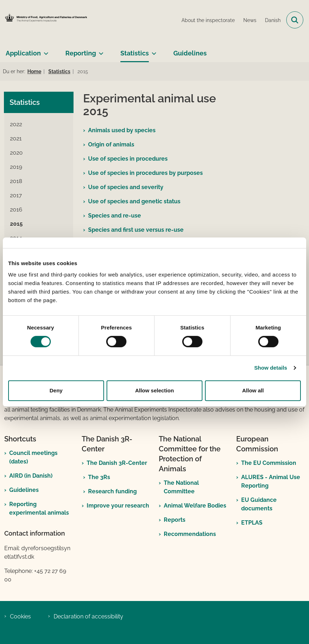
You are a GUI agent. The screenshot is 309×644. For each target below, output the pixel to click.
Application (23, 53)
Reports (175, 520)
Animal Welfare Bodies (195, 506)
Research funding (112, 491)
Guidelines (190, 53)
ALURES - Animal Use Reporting (271, 481)
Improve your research (118, 506)
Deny (56, 390)
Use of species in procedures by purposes (145, 173)
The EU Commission (269, 463)
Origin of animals (111, 144)
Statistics (135, 53)
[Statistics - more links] (153, 50)
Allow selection (154, 390)
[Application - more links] (45, 50)
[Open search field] (295, 20)
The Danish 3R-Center (117, 463)
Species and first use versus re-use (136, 230)
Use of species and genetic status (134, 201)
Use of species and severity (126, 187)
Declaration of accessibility (88, 616)
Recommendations (190, 534)
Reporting (81, 53)
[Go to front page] (45, 20)
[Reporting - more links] (100, 50)
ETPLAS (252, 523)
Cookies (20, 616)
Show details (271, 368)
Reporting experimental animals (39, 508)
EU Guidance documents (259, 504)
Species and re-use (115, 216)
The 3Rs (99, 477)
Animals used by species (122, 130)
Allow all (253, 390)
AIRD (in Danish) (31, 476)
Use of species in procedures (128, 159)
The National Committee (181, 487)
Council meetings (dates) (33, 457)
